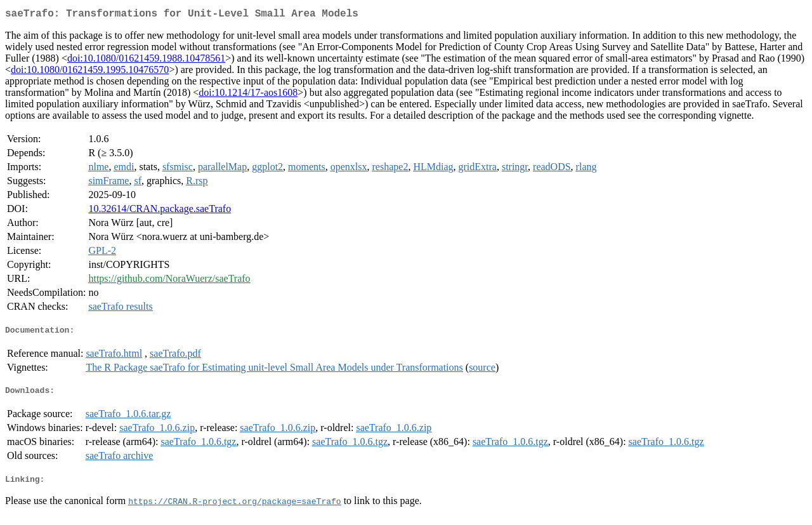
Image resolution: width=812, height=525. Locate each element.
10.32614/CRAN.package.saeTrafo (160, 211)
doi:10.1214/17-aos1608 (248, 95)
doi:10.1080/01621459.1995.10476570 (90, 72)
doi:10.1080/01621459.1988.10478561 (146, 61)
